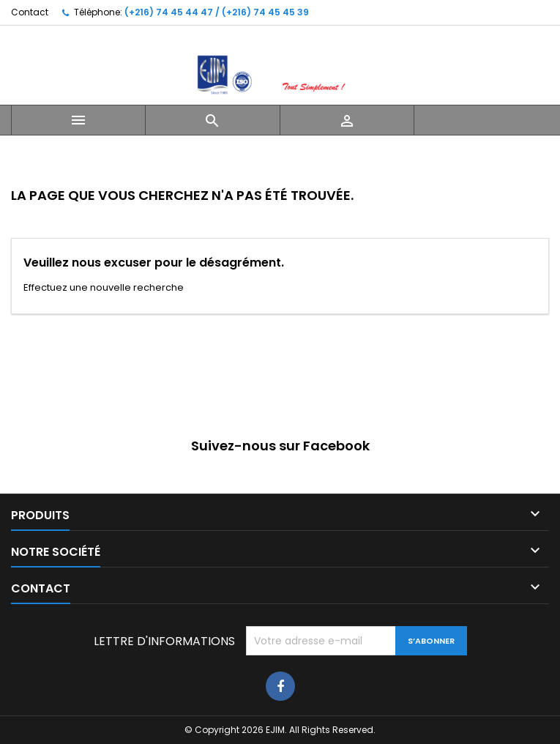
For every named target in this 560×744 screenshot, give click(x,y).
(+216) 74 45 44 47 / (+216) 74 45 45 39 (217, 12)
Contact (30, 12)
